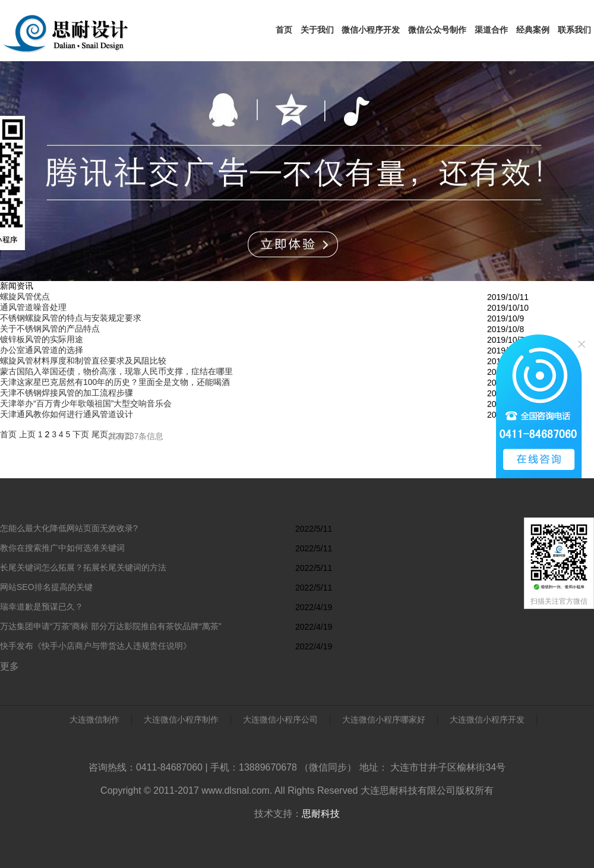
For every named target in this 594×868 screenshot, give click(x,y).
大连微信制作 (94, 719)
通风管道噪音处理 (33, 307)
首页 (284, 30)
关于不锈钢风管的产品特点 (50, 329)
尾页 (100, 434)
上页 (27, 434)
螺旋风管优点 (25, 296)
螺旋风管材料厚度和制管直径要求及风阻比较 (83, 361)
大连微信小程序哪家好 (384, 719)
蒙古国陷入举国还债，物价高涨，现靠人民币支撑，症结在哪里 (116, 371)
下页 (81, 434)
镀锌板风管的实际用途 (42, 339)
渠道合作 (491, 30)
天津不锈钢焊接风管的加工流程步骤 (67, 393)
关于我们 (317, 30)
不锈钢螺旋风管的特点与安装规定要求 (71, 318)
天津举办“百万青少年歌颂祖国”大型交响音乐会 (86, 403)
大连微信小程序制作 (181, 719)
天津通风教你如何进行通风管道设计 (67, 414)
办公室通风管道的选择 (42, 350)
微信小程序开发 (371, 30)
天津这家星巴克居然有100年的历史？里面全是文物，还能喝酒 (115, 382)
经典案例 (533, 30)
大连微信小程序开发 (487, 719)
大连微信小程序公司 (280, 719)
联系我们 (574, 30)
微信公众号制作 (437, 30)
